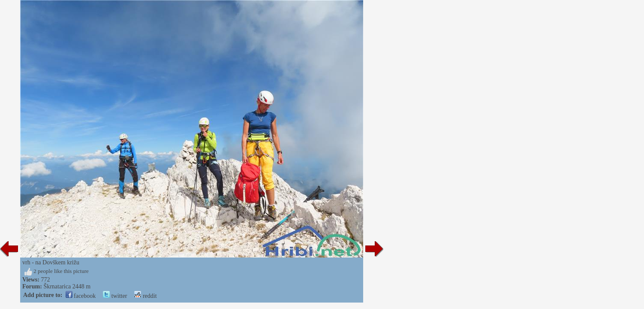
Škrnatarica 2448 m (67, 286)
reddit (145, 296)
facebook (81, 296)
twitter (115, 296)
